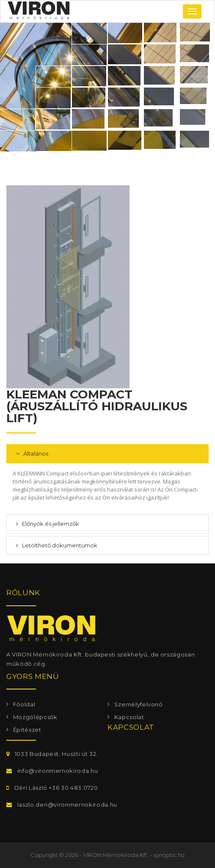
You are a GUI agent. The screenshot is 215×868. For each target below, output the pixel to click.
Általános (35, 453)
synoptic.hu (169, 855)
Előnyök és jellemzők (50, 524)
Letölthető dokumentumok (59, 545)
